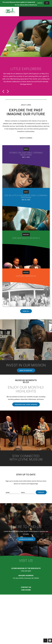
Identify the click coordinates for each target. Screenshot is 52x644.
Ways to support (26, 371)
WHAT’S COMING (26, 138)
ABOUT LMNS (26, 105)
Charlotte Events (26, 540)
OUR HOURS (26, 590)
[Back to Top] (45, 641)
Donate (39, 3)
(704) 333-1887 (26, 571)
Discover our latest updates (26, 405)
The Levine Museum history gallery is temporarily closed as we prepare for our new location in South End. (26, 3)
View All (26, 311)
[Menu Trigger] (47, 3)
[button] (50, 641)
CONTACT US (26, 588)
